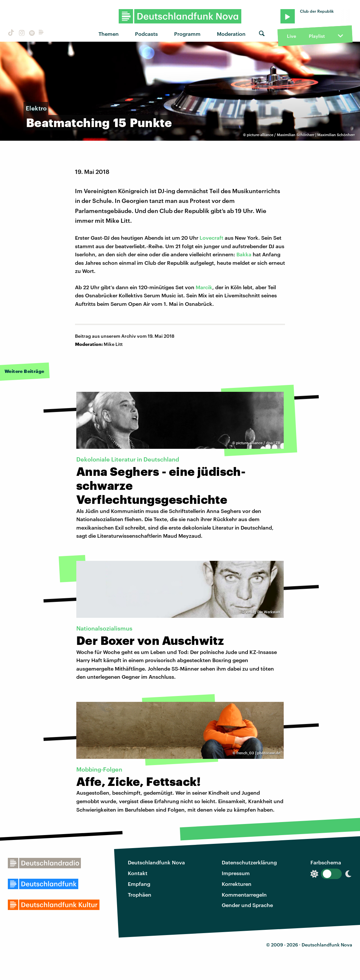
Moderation (231, 34)
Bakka (244, 254)
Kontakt (138, 873)
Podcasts (146, 34)
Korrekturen (237, 884)
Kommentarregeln (244, 895)
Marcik (204, 287)
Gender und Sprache (247, 905)
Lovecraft (211, 238)
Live (292, 36)
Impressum (236, 873)
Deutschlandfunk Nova (156, 862)
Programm (187, 34)
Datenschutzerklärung (249, 862)
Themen (109, 34)
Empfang (139, 884)
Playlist (317, 36)
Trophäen (140, 895)
